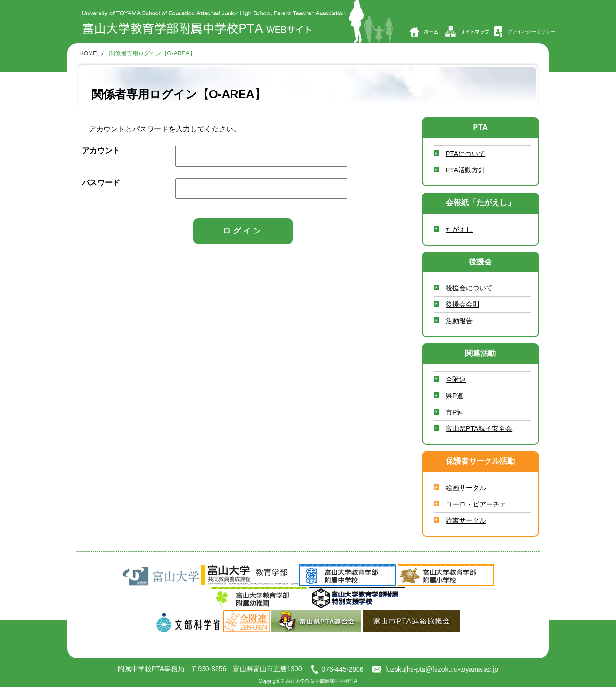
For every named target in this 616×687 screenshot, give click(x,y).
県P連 (455, 396)
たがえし (459, 229)
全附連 (456, 379)
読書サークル (466, 520)
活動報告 (459, 321)
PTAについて (465, 154)
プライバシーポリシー (524, 32)
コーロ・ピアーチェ (476, 504)
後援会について (469, 288)
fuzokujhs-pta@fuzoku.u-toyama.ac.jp (435, 669)
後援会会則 (462, 304)
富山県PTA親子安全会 (479, 428)
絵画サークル (466, 488)
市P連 (455, 412)
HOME (88, 54)
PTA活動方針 (465, 170)
